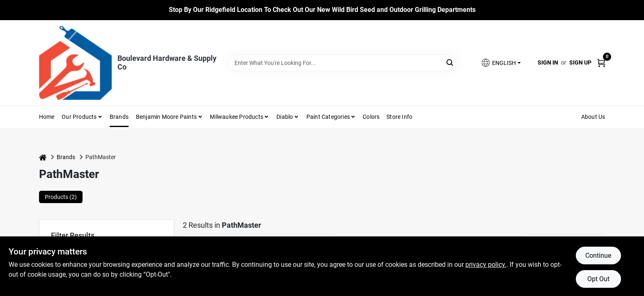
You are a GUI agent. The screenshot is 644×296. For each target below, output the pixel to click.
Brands (119, 117)
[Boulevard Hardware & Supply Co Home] (75, 63)
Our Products (79, 117)
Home (47, 117)
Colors (371, 117)
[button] (501, 63)
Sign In (548, 62)
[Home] (43, 157)
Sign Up (580, 62)
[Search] (450, 62)
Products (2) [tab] (61, 197)
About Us (593, 117)
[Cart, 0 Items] (601, 63)
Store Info (399, 117)
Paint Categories (328, 117)
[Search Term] (343, 63)
